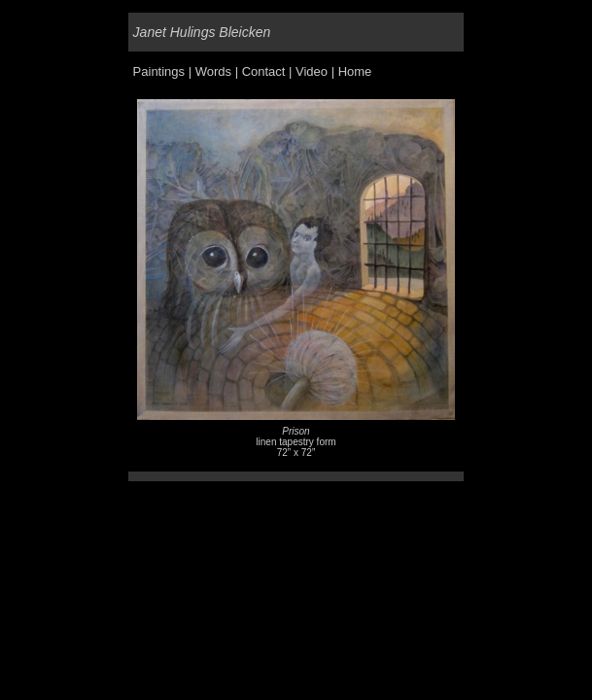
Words (213, 71)
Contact (264, 71)
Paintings (159, 71)
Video (312, 71)
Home (355, 71)
